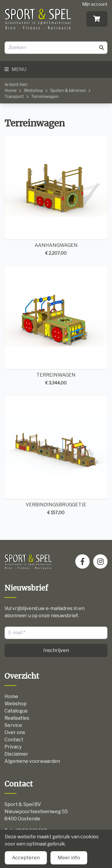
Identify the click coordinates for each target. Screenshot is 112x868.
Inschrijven (56, 650)
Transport (14, 96)
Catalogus (16, 711)
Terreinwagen (45, 96)
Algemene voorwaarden (32, 761)
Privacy (13, 747)
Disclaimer (16, 754)
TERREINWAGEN (56, 326)
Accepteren (26, 858)
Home (11, 90)
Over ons (15, 732)
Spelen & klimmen (68, 90)
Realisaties (17, 718)
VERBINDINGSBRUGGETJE (56, 456)
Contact (14, 740)
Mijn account (95, 4)
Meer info (69, 858)
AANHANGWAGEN (56, 196)
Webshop (33, 90)
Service (13, 725)
